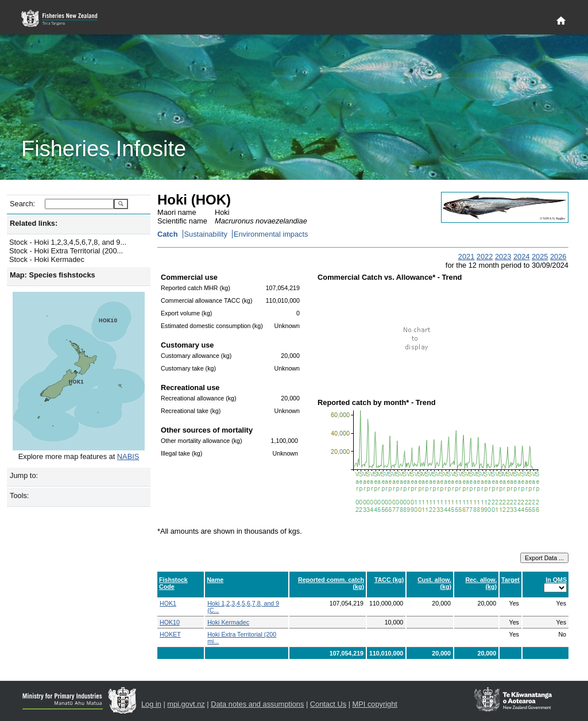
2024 (521, 257)
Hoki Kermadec (228, 622)
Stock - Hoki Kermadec (47, 259)
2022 (485, 257)
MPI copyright (375, 704)
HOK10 (170, 622)
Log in (151, 704)
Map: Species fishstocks (53, 275)
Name (215, 580)
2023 (503, 257)
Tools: (19, 496)
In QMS (556, 580)
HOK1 (168, 603)
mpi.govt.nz (186, 704)
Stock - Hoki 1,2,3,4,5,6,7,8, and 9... (68, 242)
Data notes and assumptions (257, 704)
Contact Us (328, 704)
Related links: (34, 223)
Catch (168, 234)
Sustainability (206, 234)
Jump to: (24, 475)
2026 (558, 257)
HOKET (170, 634)
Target (510, 580)
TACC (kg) (389, 580)
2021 (466, 257)
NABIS (128, 456)
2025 (540, 257)
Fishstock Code (173, 583)
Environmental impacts (271, 234)
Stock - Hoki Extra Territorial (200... (66, 251)
